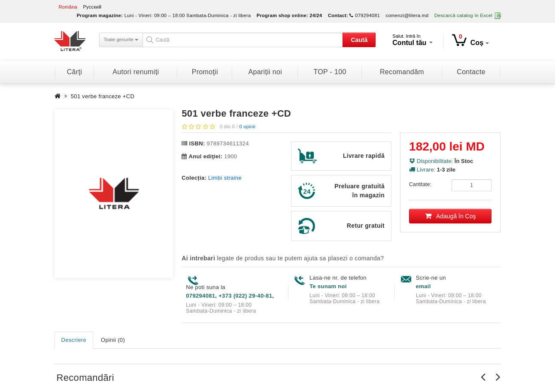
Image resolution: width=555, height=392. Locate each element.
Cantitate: (420, 184)
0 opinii (247, 127)
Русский (92, 7)
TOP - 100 (330, 72)
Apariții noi (265, 72)
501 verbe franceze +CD (103, 96)
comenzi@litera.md (407, 15)
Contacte (471, 72)
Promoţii (205, 72)
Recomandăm (402, 72)
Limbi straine (225, 178)
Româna (68, 7)
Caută (359, 40)
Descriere (74, 340)
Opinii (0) (113, 340)
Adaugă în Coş (450, 216)
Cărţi (74, 72)
